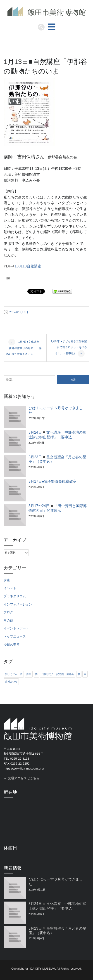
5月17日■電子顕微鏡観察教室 (52, 481)
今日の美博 (12, 645)
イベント (10, 588)
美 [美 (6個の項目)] (85, 674)
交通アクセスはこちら (24, 778)
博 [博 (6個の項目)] (36, 674)
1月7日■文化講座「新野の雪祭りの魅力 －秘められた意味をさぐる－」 (24, 347)
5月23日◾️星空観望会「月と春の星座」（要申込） (57, 459)
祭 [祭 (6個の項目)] (79, 674)
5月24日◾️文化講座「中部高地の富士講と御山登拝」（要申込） (57, 435)
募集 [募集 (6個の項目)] (29, 674)
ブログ (8, 612)
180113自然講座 (28, 266)
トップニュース (15, 636)
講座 (8, 278)
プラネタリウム (15, 596)
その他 (8, 620)
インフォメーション (18, 604)
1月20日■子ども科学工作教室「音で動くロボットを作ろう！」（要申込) (69, 348)
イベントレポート (16, 628)
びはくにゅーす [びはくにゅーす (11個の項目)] (14, 674)
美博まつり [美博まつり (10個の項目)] (11, 682)
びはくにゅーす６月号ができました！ (56, 410)
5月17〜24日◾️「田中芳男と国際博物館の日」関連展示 (58, 508)
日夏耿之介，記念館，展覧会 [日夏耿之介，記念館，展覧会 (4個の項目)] (58, 674)
